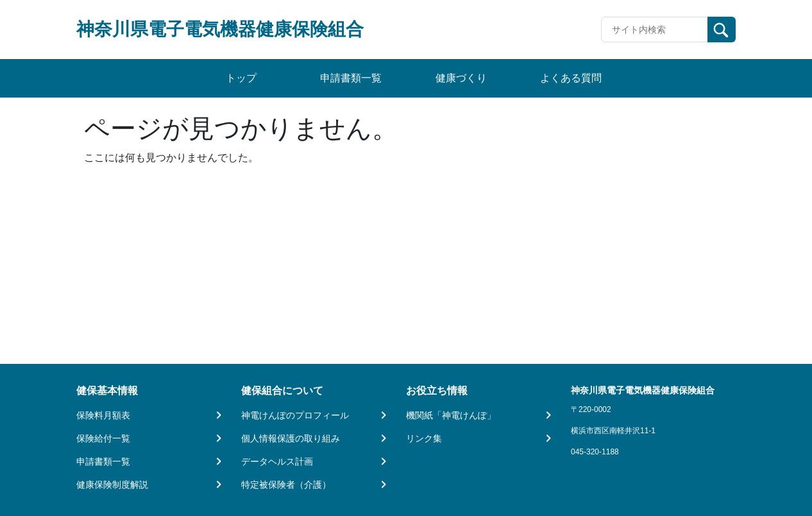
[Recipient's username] (655, 30)
